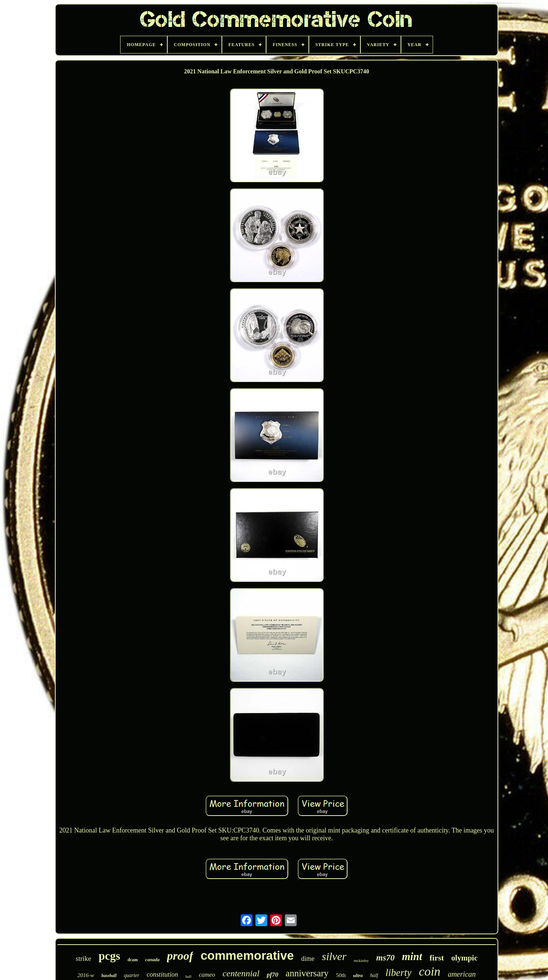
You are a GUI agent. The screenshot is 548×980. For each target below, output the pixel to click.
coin (430, 971)
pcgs (109, 956)
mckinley (361, 960)
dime (308, 959)
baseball (109, 976)
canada (152, 960)
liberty (398, 973)
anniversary (307, 973)
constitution (162, 974)
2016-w (86, 975)
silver (334, 956)
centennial (241, 973)
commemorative (247, 955)
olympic (465, 958)
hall (189, 976)
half (374, 975)
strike (83, 958)
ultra (358, 975)
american (462, 974)
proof (180, 956)
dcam (133, 960)
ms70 (385, 958)
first (437, 958)
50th (341, 975)
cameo (207, 975)
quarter (132, 975)
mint (412, 956)
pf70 (273, 975)
